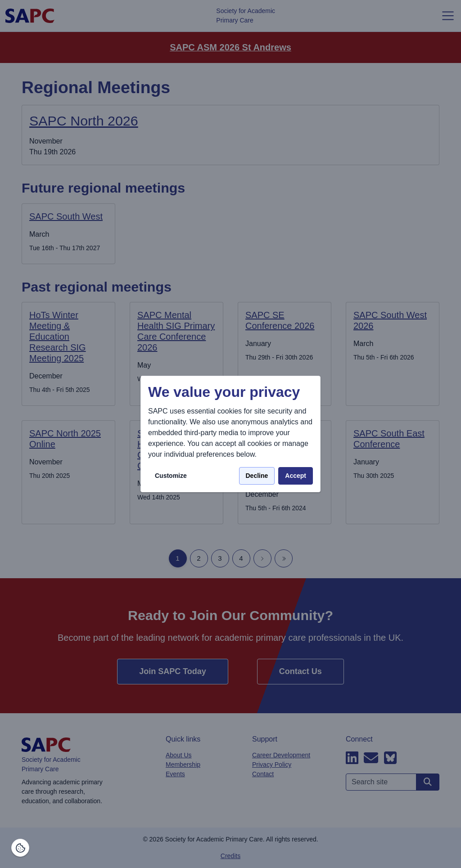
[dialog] (230, 434)
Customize (171, 476)
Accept (296, 476)
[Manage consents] (20, 848)
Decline (257, 476)
